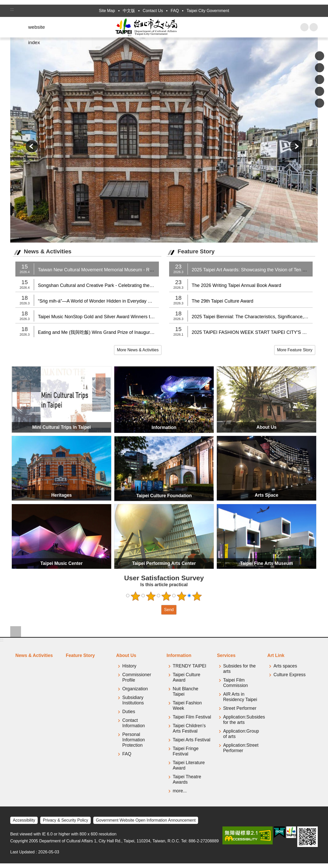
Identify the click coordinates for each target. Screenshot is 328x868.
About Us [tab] (126, 655)
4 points (182, 596)
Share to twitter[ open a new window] (320, 79)
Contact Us (153, 11)
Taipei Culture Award (187, 677)
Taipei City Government (208, 11)
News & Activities (48, 251)
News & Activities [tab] (34, 655)
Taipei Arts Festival (192, 740)
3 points (166, 596)
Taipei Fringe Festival (186, 751)
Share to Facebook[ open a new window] (320, 56)
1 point (136, 596)
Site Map (107, 11)
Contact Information (134, 723)
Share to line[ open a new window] (320, 91)
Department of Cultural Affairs (164, 27)
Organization (135, 689)
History (129, 666)
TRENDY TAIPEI (189, 666)
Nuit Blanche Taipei (186, 691)
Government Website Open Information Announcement (146, 820)
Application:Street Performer (241, 748)
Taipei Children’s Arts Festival (189, 728)
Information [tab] (179, 655)
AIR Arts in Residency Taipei (240, 697)
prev (32, 146)
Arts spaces (285, 666)
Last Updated (22, 852)
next (296, 146)
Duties (129, 712)
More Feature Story (295, 350)
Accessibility (24, 820)
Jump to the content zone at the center (3, 3)
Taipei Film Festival (192, 717)
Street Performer (240, 708)
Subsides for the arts (239, 669)
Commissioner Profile (137, 677)
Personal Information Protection (134, 740)
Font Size (314, 27)
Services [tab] (226, 655)
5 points (197, 596)
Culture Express (289, 675)
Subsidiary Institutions (133, 700)
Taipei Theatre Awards (187, 779)
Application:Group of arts (241, 734)
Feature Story (196, 251)
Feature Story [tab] (80, 655)
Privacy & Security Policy (65, 820)
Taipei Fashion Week (187, 706)
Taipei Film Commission (236, 683)
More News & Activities (138, 350)
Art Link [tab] (276, 655)
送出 (156, 610)
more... (180, 791)
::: (12, 9)
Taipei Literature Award (189, 765)
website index (37, 30)
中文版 (129, 11)
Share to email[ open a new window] (320, 103)
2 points (151, 596)
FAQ (175, 11)
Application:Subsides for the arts (243, 720)
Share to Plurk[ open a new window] (320, 68)
